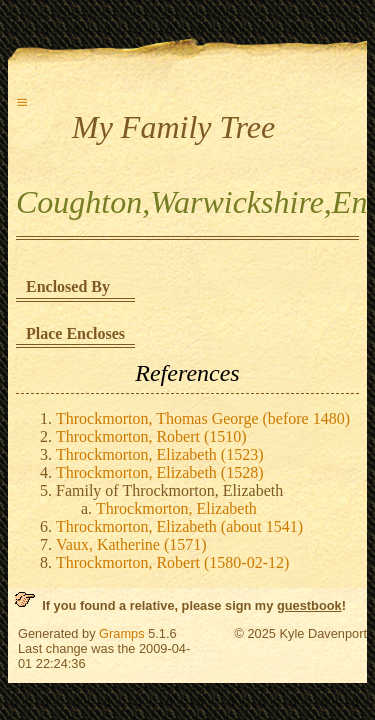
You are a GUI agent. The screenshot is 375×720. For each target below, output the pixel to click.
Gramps (122, 633)
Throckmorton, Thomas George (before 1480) (203, 418)
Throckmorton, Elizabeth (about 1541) (179, 526)
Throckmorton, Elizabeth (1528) (160, 472)
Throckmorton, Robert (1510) (151, 436)
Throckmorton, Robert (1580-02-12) (172, 562)
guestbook (309, 605)
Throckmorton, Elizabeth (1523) (160, 454)
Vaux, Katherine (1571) (131, 544)
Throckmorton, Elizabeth (176, 508)
